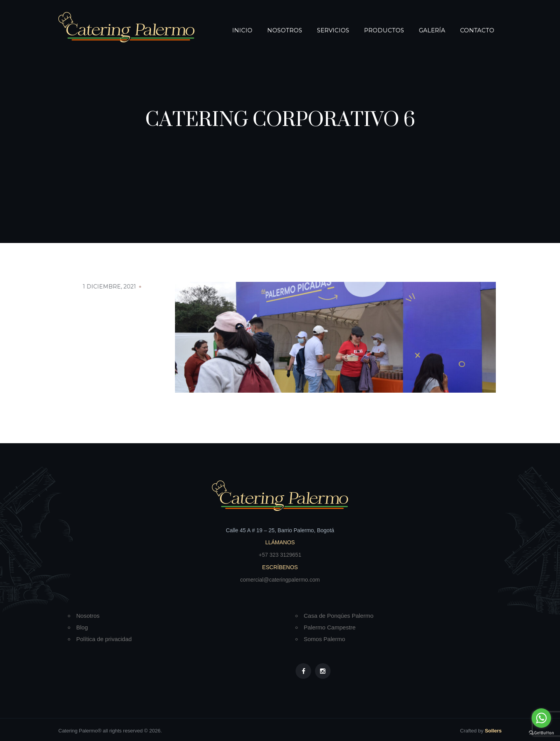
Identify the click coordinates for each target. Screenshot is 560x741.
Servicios (333, 30)
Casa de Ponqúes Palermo (339, 616)
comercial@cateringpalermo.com (280, 580)
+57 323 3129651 (280, 555)
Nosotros (285, 30)
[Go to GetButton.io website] (541, 733)
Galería (432, 30)
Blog (82, 627)
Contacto (477, 30)
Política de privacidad (104, 639)
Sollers (493, 731)
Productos (384, 30)
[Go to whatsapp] (541, 718)
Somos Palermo (325, 639)
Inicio (242, 30)
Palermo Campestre (330, 627)
